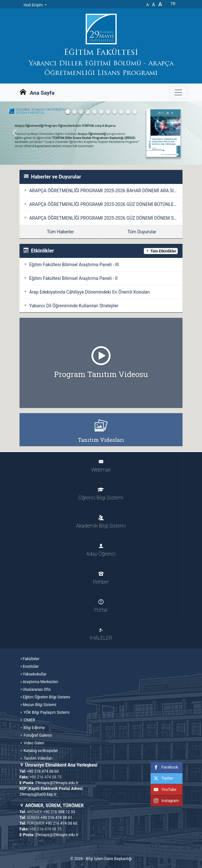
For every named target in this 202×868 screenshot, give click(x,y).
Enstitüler (31, 667)
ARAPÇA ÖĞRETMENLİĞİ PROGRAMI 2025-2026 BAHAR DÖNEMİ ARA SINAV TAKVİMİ (105, 191)
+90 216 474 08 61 (57, 818)
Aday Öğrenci (101, 550)
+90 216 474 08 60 (43, 771)
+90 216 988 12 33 (59, 812)
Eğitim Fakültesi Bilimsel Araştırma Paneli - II (73, 278)
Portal (101, 606)
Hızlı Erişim (34, 5)
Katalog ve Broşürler (40, 751)
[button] (15, 133)
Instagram (165, 801)
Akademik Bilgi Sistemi (101, 522)
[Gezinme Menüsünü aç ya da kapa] (178, 92)
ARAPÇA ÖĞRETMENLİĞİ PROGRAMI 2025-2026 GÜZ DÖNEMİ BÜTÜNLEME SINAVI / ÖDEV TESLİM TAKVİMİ (105, 204)
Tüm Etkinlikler (161, 251)
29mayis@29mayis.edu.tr (57, 783)
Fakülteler (31, 659)
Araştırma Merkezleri (40, 682)
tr (173, 4)
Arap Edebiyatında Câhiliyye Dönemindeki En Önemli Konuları (89, 292)
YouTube (163, 790)
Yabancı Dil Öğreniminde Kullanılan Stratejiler (73, 306)
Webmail (101, 466)
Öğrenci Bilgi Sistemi (101, 494)
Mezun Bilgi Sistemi (39, 705)
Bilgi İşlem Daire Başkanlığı (109, 859)
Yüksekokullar (35, 674)
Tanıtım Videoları (38, 758)
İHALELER (101, 634)
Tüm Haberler (60, 232)
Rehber (101, 578)
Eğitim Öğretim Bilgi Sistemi (46, 697)
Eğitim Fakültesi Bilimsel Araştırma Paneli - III (74, 265)
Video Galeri (33, 743)
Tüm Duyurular (142, 232)
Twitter (162, 778)
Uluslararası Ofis (37, 689)
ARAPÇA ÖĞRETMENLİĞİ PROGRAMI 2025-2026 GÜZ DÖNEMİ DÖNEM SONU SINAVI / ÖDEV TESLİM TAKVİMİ (105, 218)
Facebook (164, 767)
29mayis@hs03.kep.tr (38, 794)
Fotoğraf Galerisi (37, 735)
